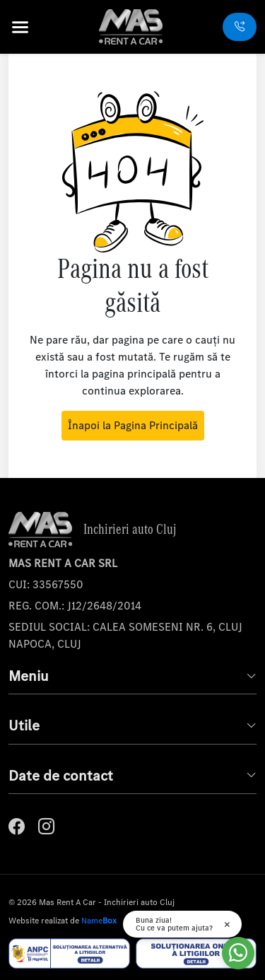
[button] (29, 27)
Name (99, 921)
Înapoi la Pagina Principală (133, 425)
